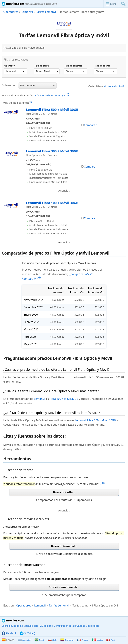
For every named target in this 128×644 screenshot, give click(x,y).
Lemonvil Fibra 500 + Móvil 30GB (52, 110)
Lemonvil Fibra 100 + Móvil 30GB (52, 203)
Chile (52, 640)
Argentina (24, 640)
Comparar (89, 125)
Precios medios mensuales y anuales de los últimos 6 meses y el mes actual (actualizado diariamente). (62, 274)
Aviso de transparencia (17, 103)
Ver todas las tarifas (115, 86)
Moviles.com (13, 621)
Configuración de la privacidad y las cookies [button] (76, 626)
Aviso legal (46, 626)
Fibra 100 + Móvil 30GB (64, 399)
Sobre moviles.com (12, 626)
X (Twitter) (27, 633)
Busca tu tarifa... (64, 492)
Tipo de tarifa (41, 66)
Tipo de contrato (73, 66)
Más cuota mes (37, 85)
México (97, 640)
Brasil (39, 640)
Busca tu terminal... (64, 546)
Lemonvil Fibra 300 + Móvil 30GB (52, 151)
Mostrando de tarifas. (35, 95)
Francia (83, 640)
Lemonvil (27, 12)
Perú (111, 640)
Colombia (67, 640)
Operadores (11, 12)
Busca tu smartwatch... (64, 587)
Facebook (9, 633)
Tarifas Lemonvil (46, 12)
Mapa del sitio (31, 626)
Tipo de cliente (102, 66)
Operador (9, 66)
